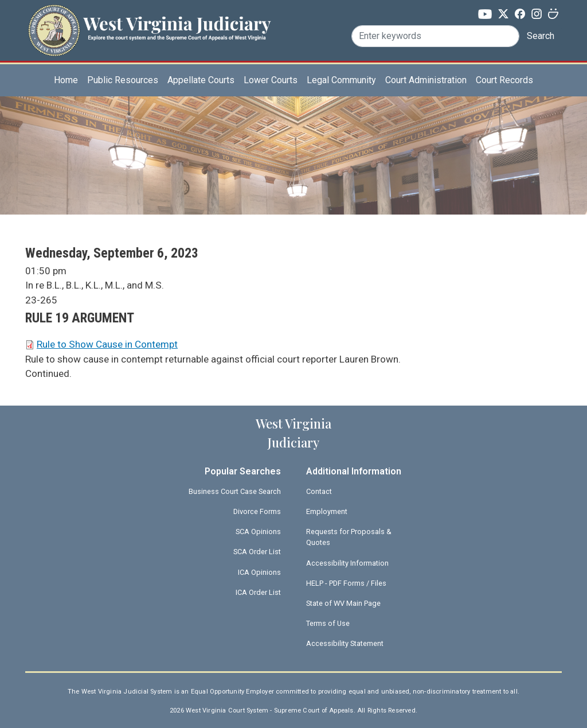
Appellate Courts (201, 80)
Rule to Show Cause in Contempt (107, 344)
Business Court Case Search (235, 491)
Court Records (504, 80)
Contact (319, 491)
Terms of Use (328, 623)
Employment (327, 511)
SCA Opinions (258, 532)
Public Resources (123, 80)
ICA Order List (258, 592)
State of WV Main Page (343, 603)
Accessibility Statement (345, 643)
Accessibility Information (347, 563)
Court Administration (426, 80)
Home (66, 80)
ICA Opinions (259, 572)
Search (541, 36)
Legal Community (341, 80)
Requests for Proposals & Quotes (349, 537)
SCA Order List (257, 552)
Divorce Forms (257, 511)
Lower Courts (271, 80)
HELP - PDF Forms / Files (346, 583)
